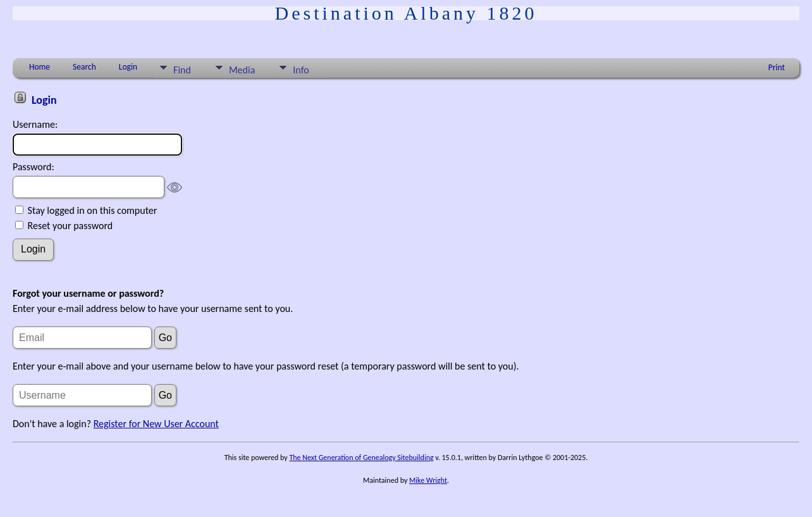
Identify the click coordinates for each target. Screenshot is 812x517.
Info (301, 70)
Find (182, 70)
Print (777, 67)
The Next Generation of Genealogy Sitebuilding (361, 458)
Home (40, 67)
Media (242, 70)
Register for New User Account (156, 424)
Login (128, 67)
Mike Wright (428, 480)
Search (84, 67)
